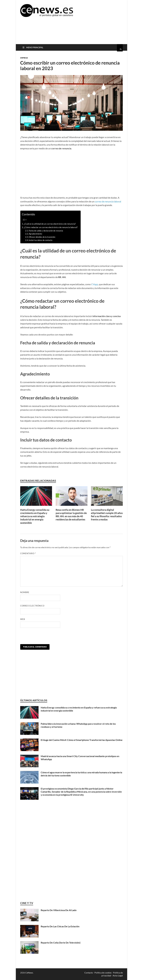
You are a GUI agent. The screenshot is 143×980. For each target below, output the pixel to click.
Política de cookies (103, 973)
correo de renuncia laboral (108, 201)
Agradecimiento (36, 234)
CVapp (95, 284)
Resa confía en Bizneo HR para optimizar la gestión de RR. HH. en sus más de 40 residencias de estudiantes (71, 515)
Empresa (24, 58)
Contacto (89, 973)
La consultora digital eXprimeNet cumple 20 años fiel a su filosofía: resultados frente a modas (107, 515)
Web (23, 619)
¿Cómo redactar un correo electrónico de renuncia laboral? (51, 227)
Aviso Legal (118, 976)
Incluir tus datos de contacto (41, 240)
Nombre (25, 592)
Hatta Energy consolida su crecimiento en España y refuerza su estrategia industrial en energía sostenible (35, 516)
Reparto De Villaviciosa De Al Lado (59, 910)
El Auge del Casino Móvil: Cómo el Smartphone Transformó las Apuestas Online (82, 740)
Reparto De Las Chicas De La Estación (60, 926)
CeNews (29, 973)
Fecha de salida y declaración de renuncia (46, 231)
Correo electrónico (32, 606)
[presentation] (42, 637)
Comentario (28, 553)
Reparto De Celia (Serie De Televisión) (61, 943)
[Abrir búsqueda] (120, 48)
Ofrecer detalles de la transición (42, 237)
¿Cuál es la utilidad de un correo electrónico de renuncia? (50, 224)
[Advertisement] (74, 33)
